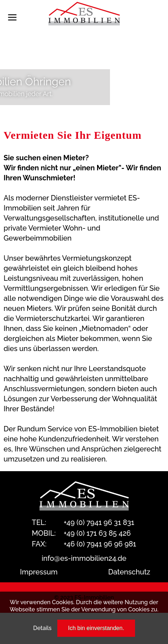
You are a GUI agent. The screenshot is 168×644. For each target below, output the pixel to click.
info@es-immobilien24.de (84, 558)
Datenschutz (129, 572)
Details (42, 628)
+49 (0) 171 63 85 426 (97, 533)
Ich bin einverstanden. (96, 628)
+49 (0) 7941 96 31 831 (99, 522)
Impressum (39, 572)
